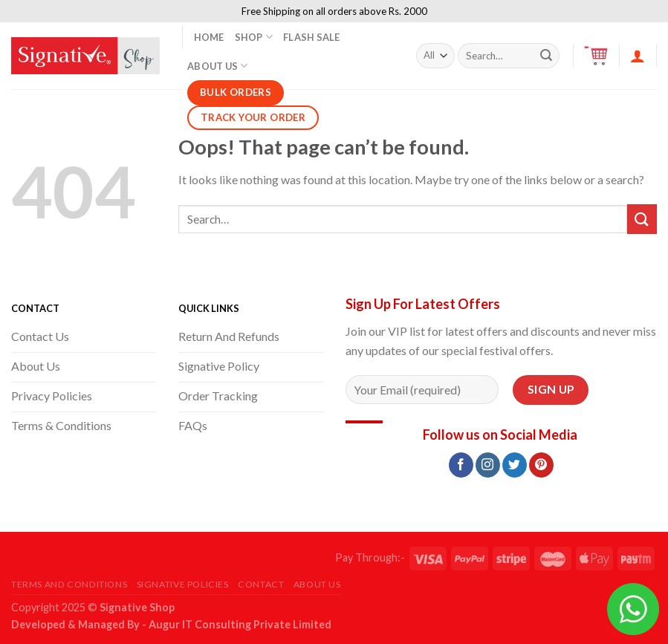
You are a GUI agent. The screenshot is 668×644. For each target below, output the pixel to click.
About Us (218, 66)
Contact (261, 584)
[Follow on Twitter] (515, 465)
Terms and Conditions (69, 584)
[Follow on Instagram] (488, 465)
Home (209, 37)
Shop (254, 37)
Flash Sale (312, 37)
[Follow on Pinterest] (541, 465)
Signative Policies (183, 584)
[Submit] (546, 56)
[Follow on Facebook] (461, 465)
